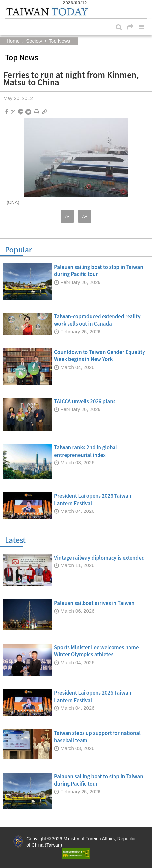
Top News (59, 41)
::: (7, 3)
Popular (76, 251)
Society (34, 41)
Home (13, 41)
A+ (85, 216)
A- (67, 216)
